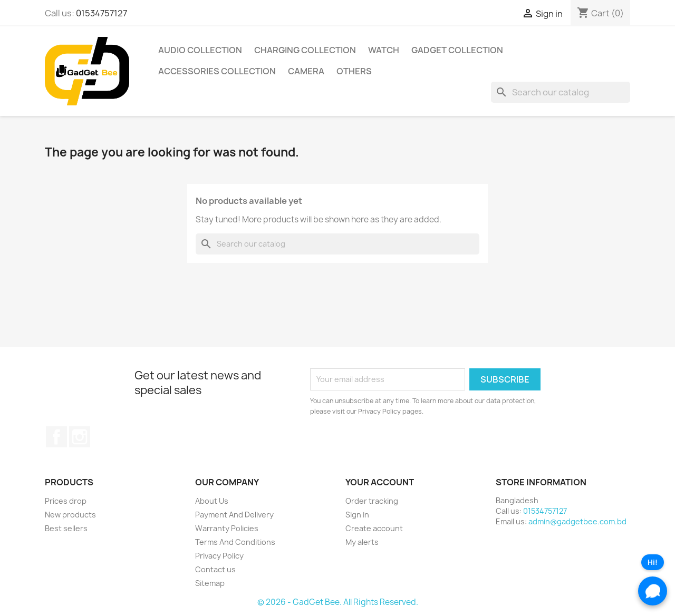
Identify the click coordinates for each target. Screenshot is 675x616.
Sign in (357, 515)
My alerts (362, 542)
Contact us (215, 569)
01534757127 (102, 13)
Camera (306, 71)
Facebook (56, 437)
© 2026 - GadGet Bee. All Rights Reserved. (338, 602)
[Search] (561, 92)
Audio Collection (200, 50)
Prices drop (66, 501)
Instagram (80, 437)
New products (70, 515)
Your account (380, 482)
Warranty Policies (227, 528)
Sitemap (210, 583)
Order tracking (372, 501)
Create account (374, 528)
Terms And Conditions (235, 542)
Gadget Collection (457, 50)
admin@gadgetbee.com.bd (577, 521)
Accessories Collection (217, 71)
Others (354, 71)
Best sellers (66, 528)
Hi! (653, 562)
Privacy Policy (219, 556)
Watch (384, 50)
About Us (212, 501)
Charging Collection (305, 50)
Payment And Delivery (234, 515)
